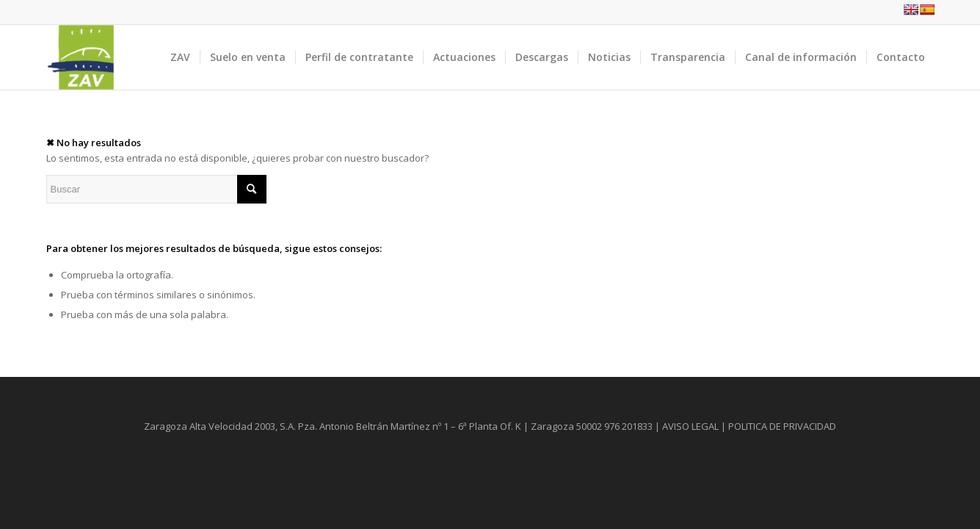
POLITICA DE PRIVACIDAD (782, 426)
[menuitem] (180, 57)
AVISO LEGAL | (694, 426)
